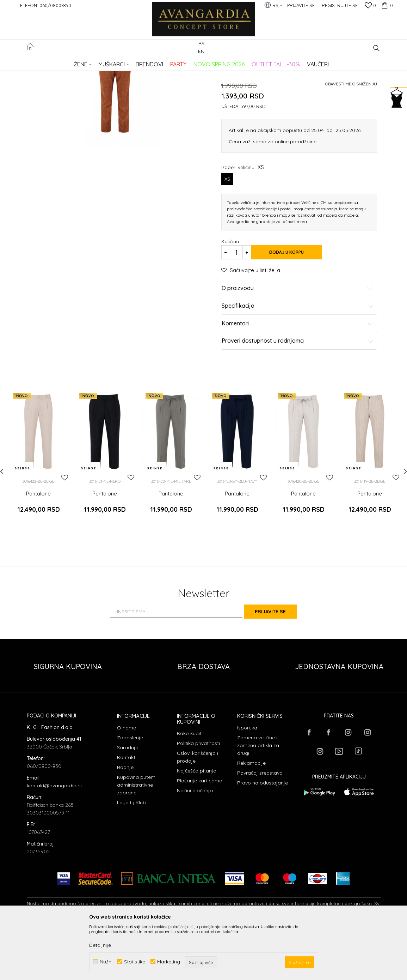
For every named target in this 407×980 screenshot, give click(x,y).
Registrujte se (340, 5)
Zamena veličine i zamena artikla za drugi (258, 800)
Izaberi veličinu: (243, 234)
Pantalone (144, 62)
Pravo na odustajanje (263, 837)
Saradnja (128, 802)
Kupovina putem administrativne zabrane (136, 839)
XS (227, 246)
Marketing (169, 962)
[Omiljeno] (370, 6)
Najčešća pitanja (197, 825)
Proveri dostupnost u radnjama (298, 408)
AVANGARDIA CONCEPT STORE (57, 62)
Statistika (135, 962)
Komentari (298, 390)
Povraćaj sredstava (260, 827)
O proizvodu (298, 355)
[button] (377, 48)
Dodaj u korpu (295, 319)
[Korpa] (386, 5)
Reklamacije (251, 817)
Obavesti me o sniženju (351, 151)
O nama (127, 782)
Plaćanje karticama (200, 835)
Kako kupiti (190, 788)
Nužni (106, 962)
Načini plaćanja (195, 845)
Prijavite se (281, 666)
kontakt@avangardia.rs (54, 840)
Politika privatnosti (198, 798)
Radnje (125, 822)
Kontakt (126, 812)
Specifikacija (298, 373)
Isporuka (247, 782)
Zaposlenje (130, 792)
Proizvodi (101, 62)
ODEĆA (122, 62)
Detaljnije (100, 945)
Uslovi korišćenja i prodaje (198, 811)
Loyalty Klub (131, 857)
